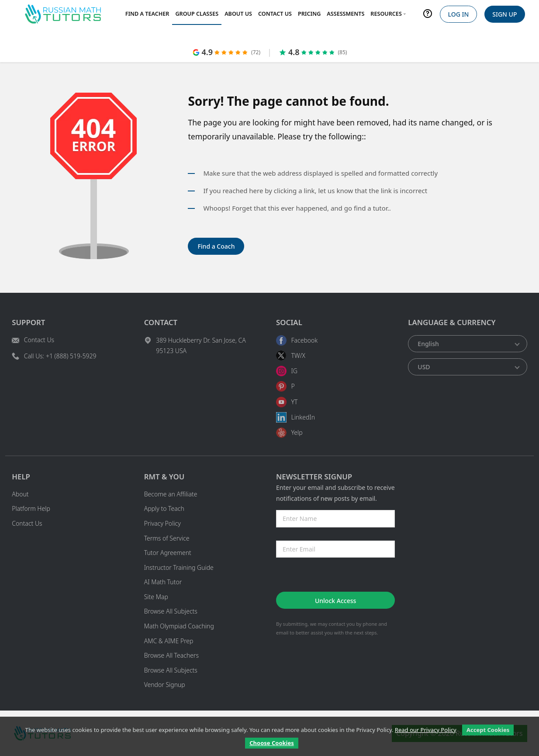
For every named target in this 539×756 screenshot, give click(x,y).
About (20, 494)
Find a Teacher (147, 14)
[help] (428, 15)
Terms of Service (167, 538)
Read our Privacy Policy (426, 730)
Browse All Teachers (171, 655)
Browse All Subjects (171, 611)
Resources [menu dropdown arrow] (389, 14)
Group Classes (197, 14)
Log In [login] (458, 14)
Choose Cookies (272, 743)
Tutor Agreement (168, 553)
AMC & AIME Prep (169, 641)
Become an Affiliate (171, 494)
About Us (238, 14)
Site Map (156, 597)
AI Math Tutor (163, 582)
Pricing (309, 14)
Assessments (346, 14)
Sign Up (504, 14)
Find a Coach (216, 246)
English (428, 344)
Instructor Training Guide (179, 567)
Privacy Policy (162, 523)
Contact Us (275, 14)
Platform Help (31, 508)
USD (424, 367)
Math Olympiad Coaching (179, 626)
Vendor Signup (165, 685)
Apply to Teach (164, 508)
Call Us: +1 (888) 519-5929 (60, 356)
